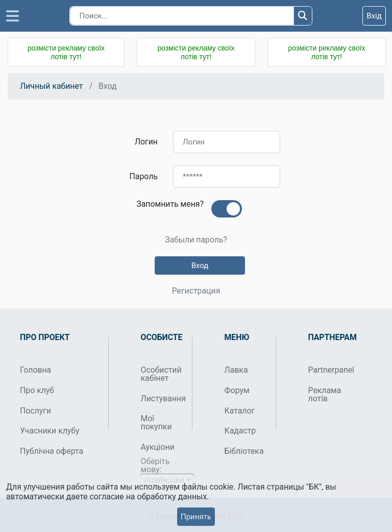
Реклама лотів (325, 394)
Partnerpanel (330, 370)
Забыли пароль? (196, 240)
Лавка (236, 370)
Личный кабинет (51, 86)
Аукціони (158, 447)
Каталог (240, 411)
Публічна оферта (52, 451)
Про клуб (37, 390)
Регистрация (196, 291)
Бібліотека (244, 451)
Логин (146, 142)
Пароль (144, 176)
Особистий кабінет (161, 374)
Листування (163, 398)
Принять (196, 517)
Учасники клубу (50, 431)
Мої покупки (156, 422)
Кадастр (240, 431)
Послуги (35, 411)
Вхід (374, 16)
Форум (237, 390)
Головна (35, 370)
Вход (200, 265)
